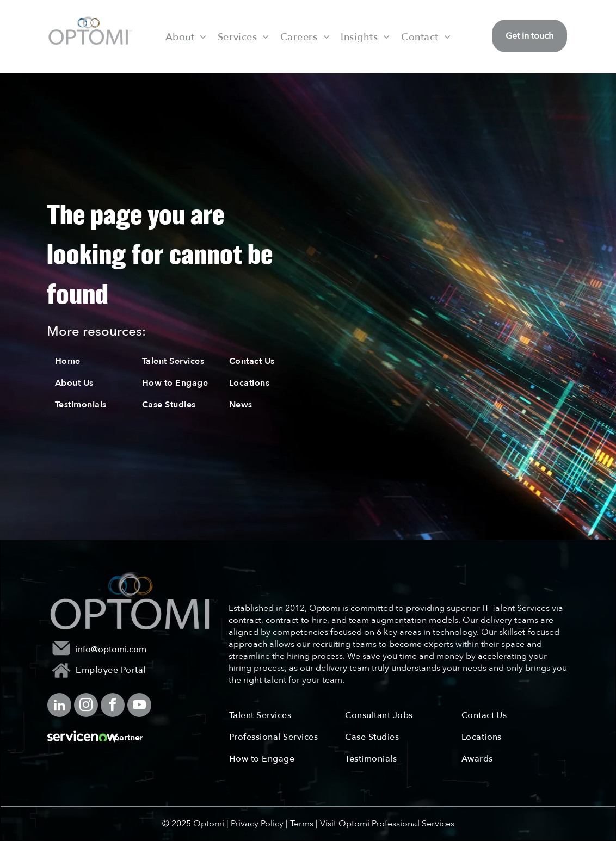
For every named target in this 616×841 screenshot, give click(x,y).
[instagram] (86, 706)
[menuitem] (186, 36)
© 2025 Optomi (193, 824)
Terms (302, 824)
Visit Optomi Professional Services (387, 824)
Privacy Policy (257, 824)
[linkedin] (59, 706)
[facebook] (113, 706)
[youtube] (139, 706)
